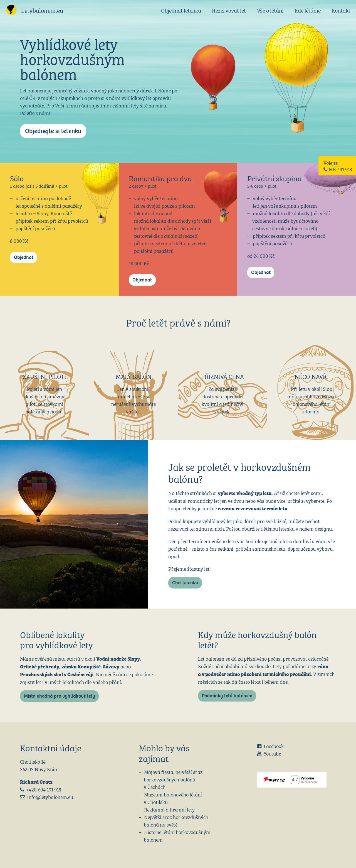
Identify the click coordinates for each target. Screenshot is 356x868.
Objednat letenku (181, 10)
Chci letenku (185, 583)
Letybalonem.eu (42, 10)
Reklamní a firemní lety (169, 809)
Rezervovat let (229, 10)
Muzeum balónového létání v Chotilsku (173, 798)
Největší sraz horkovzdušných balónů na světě (176, 820)
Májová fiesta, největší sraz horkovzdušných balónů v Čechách (173, 779)
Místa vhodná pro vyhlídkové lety (60, 696)
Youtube (272, 753)
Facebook (274, 746)
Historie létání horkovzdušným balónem (177, 835)
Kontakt (341, 10)
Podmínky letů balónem (227, 696)
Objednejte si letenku (53, 131)
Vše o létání (270, 10)
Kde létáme (308, 10)
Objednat (24, 257)
